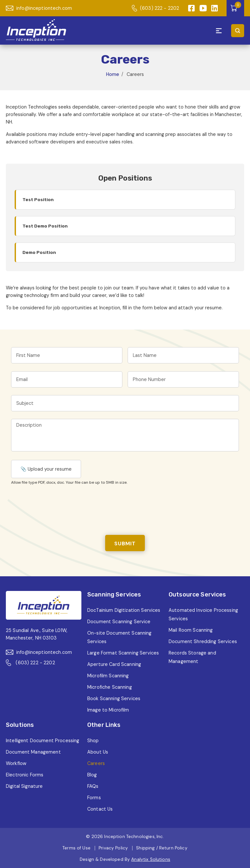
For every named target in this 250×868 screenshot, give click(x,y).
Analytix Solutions (151, 859)
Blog (92, 775)
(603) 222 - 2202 (155, 8)
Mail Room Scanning (191, 630)
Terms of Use (76, 848)
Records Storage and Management (192, 657)
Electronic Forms (25, 775)
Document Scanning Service (119, 622)
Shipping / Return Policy (162, 848)
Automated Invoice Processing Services (203, 614)
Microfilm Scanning (108, 676)
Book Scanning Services (114, 699)
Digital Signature (24, 786)
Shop (93, 741)
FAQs (93, 786)
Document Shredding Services (203, 641)
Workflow (16, 763)
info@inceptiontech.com (39, 8)
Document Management (33, 752)
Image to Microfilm (108, 710)
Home (113, 74)
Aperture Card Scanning (114, 664)
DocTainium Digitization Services (124, 610)
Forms (94, 798)
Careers (96, 763)
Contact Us (100, 809)
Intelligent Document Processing (42, 741)
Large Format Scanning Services (123, 653)
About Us (98, 752)
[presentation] (61, 509)
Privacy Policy (113, 848)
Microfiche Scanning (110, 687)
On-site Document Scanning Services (119, 637)
